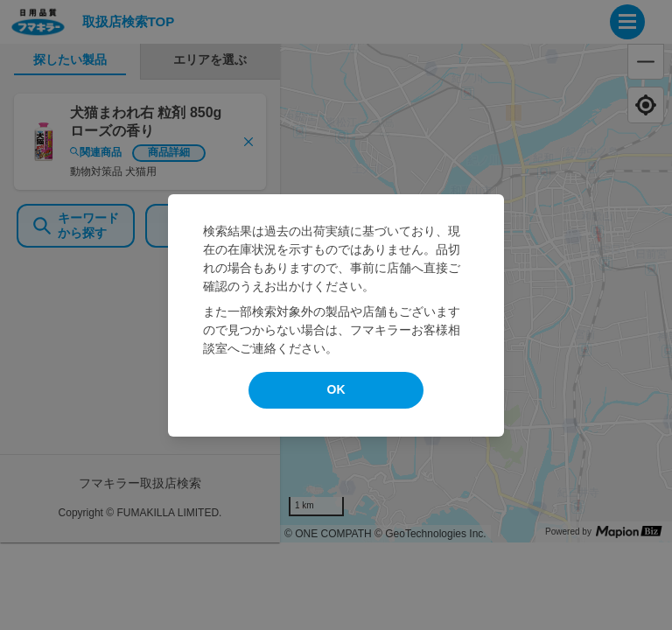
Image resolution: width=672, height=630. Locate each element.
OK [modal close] (336, 389)
